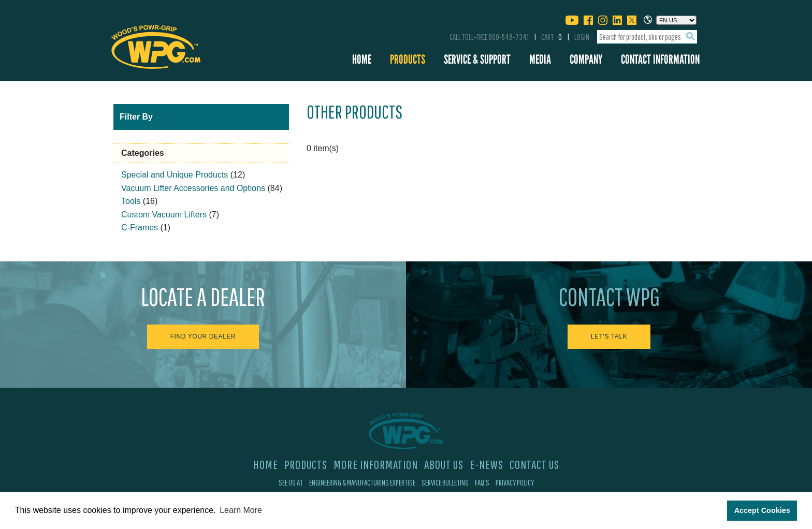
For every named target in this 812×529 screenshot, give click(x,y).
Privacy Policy (515, 482)
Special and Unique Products (175, 175)
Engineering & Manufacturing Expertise (362, 482)
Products (408, 59)
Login (582, 37)
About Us (444, 464)
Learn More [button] (241, 510)
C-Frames (140, 227)
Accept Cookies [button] (762, 510)
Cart (552, 37)
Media (540, 59)
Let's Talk (609, 336)
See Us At (291, 482)
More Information (376, 464)
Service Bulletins (445, 482)
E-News (487, 464)
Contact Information (660, 59)
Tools (131, 201)
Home (362, 59)
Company (586, 59)
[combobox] (647, 37)
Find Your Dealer (203, 336)
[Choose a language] (676, 20)
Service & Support (477, 59)
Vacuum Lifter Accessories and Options (193, 188)
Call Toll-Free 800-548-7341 (489, 37)
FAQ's (482, 482)
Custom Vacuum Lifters (164, 215)
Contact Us (534, 464)
